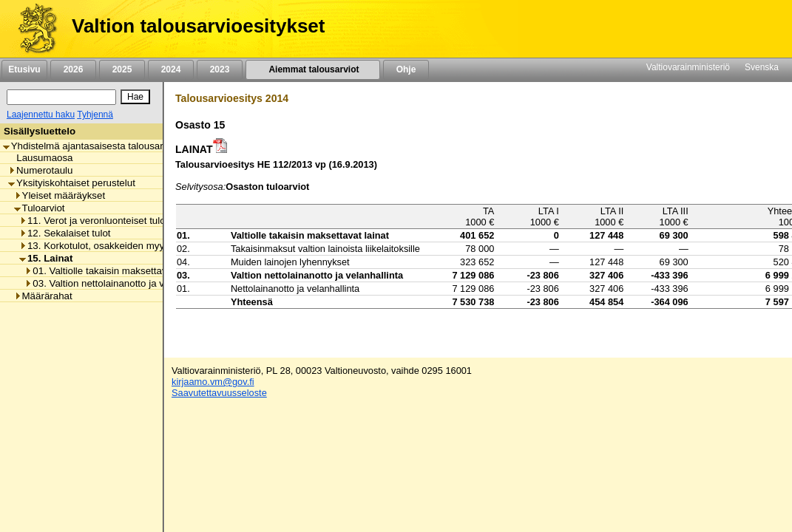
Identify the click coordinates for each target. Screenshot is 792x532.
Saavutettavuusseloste (219, 393)
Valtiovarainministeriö (688, 67)
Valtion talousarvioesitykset (198, 26)
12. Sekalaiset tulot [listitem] (65, 233)
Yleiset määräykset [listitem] (60, 195)
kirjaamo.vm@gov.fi (213, 382)
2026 (73, 69)
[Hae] (135, 97)
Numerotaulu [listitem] (40, 170)
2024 (171, 69)
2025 (122, 69)
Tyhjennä (95, 115)
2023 (220, 69)
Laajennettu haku (41, 115)
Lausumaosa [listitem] (40, 158)
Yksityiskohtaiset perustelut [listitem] (72, 183)
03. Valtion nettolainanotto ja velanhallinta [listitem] (119, 283)
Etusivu (24, 69)
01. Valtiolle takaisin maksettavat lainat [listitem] (113, 271)
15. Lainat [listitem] (46, 258)
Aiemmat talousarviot (313, 69)
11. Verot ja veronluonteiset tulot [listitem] (94, 221)
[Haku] (61, 97)
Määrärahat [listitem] (43, 296)
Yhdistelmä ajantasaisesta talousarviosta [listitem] (96, 146)
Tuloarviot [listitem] (40, 208)
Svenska (762, 67)
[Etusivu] (32, 29)
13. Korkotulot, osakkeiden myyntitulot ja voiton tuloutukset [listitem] (151, 246)
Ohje (406, 69)
